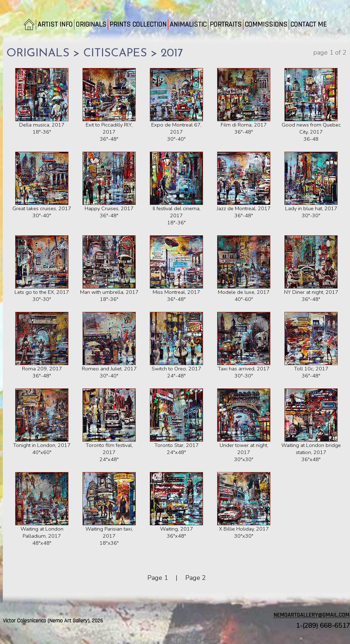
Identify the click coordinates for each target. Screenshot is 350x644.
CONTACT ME (309, 24)
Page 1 (158, 578)
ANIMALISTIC (188, 24)
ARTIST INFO (55, 24)
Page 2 (196, 578)
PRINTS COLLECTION (138, 24)
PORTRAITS (226, 24)
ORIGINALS (91, 24)
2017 (172, 54)
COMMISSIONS (266, 24)
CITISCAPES (115, 54)
